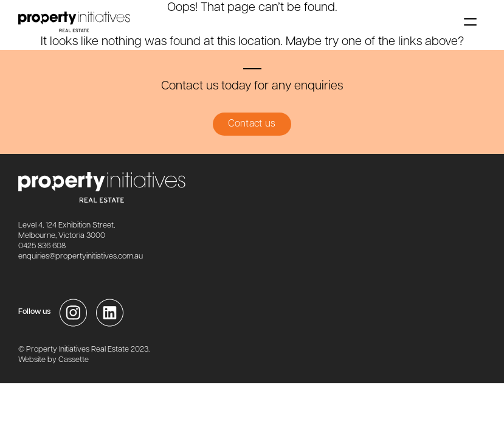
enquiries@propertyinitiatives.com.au (81, 256)
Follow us (34, 312)
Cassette (74, 360)
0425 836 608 (42, 246)
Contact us (252, 124)
